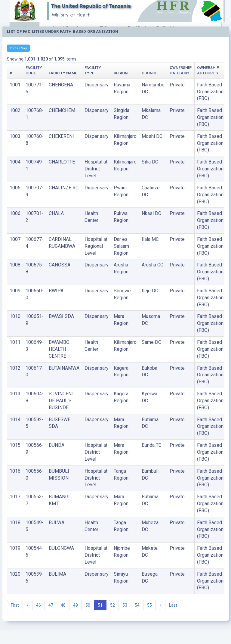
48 (63, 605)
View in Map (18, 48)
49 (75, 605)
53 (125, 605)
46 (38, 605)
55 (149, 605)
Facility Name (63, 73)
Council (150, 73)
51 (100, 605)
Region (121, 73)
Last (173, 605)
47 (51, 605)
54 (137, 605)
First (15, 605)
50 (88, 605)
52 (112, 605)
